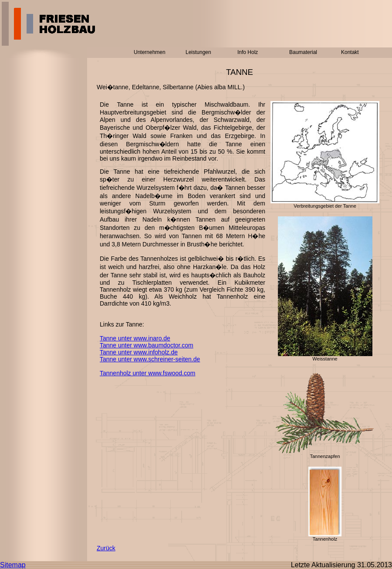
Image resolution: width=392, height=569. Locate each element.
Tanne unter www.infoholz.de (139, 352)
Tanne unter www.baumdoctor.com (147, 345)
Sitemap (13, 565)
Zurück (106, 548)
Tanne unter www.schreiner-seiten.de (150, 359)
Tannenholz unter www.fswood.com (147, 373)
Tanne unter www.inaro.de (135, 338)
